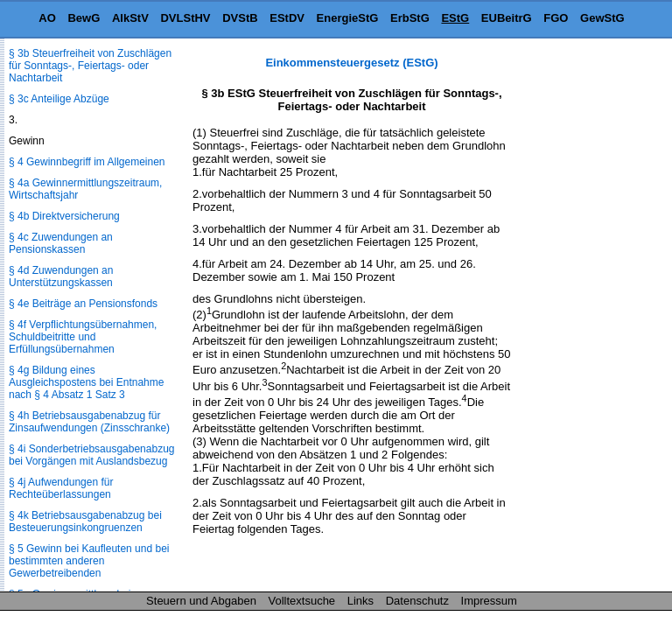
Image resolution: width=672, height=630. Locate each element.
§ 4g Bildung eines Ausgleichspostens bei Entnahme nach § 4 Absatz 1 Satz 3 (86, 382)
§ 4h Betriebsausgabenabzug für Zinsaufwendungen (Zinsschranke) (89, 422)
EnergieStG (348, 18)
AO (47, 18)
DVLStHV (185, 18)
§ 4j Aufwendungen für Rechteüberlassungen (61, 488)
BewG (84, 18)
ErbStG (410, 18)
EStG (455, 18)
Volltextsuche (302, 601)
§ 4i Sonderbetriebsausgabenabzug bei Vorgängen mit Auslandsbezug (91, 455)
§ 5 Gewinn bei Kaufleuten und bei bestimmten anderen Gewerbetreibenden (89, 561)
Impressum (489, 601)
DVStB (240, 18)
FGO (556, 18)
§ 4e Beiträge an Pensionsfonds (83, 304)
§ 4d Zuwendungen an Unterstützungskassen (61, 276)
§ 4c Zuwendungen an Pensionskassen (61, 243)
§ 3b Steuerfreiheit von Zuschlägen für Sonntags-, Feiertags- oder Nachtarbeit (90, 66)
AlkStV (130, 18)
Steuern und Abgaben (201, 601)
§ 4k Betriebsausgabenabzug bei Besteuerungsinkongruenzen (85, 521)
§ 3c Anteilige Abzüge (59, 99)
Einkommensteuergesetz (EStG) (351, 63)
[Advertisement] (584, 318)
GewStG (602, 18)
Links (360, 601)
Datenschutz (417, 601)
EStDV (287, 18)
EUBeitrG (507, 18)
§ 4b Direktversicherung (64, 216)
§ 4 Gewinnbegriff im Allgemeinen (87, 162)
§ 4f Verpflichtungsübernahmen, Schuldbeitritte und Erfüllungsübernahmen (83, 337)
